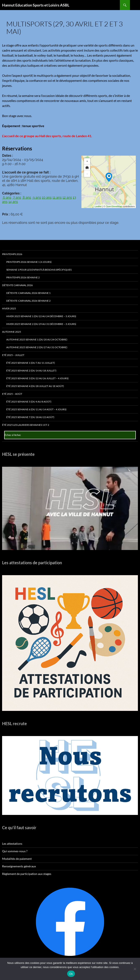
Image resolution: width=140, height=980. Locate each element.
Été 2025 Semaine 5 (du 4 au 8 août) (29, 402)
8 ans (26, 197)
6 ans (7, 197)
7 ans (17, 197)
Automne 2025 (12, 332)
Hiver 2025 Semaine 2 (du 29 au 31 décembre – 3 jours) (41, 324)
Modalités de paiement (17, 859)
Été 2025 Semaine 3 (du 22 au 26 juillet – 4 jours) (37, 378)
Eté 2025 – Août (12, 394)
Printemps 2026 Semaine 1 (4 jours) (29, 262)
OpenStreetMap (114, 206)
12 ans (67, 197)
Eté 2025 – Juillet (13, 355)
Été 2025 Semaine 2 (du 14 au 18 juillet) (31, 371)
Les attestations (12, 844)
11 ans (57, 197)
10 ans (47, 197)
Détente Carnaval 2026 (17, 285)
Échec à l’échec (13, 435)
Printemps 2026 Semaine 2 (23, 277)
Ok (71, 974)
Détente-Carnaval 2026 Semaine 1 (28, 293)
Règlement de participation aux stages (27, 874)
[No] (135, 969)
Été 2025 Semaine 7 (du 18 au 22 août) (30, 417)
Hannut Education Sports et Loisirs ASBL (36, 5)
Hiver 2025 (9, 308)
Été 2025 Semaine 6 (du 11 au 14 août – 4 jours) (36, 409)
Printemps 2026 (12, 254)
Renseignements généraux (19, 866)
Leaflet (98, 206)
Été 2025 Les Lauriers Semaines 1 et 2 (26, 425)
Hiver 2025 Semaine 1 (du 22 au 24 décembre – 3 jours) (41, 316)
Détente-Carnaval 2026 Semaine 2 (28, 301)
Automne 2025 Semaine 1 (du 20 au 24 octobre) (37, 339)
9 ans (36, 197)
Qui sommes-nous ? (15, 851)
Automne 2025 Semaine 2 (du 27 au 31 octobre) (37, 347)
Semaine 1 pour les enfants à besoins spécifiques (39, 270)
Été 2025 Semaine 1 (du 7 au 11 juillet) (31, 363)
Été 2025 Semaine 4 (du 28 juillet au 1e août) (35, 386)
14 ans (13, 202)
